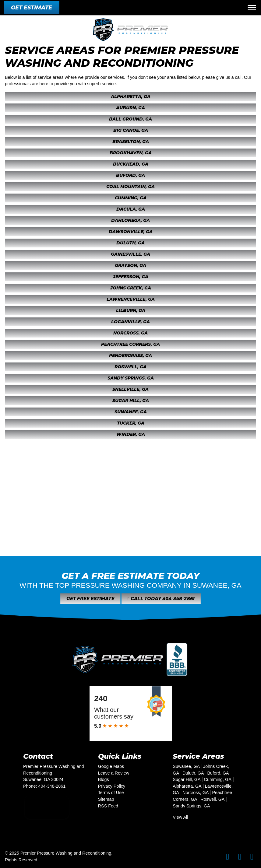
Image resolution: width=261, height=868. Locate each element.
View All (180, 817)
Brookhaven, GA (131, 153)
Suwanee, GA (131, 412)
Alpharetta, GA (131, 96)
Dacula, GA (131, 209)
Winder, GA (131, 434)
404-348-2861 (52, 786)
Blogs (104, 779)
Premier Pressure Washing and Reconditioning (66, 853)
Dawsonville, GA (131, 232)
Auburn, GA (130, 108)
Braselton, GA (131, 142)
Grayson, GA (130, 265)
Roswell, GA (130, 367)
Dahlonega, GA (130, 220)
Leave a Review (114, 773)
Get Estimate (32, 7)
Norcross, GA (130, 333)
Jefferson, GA (131, 277)
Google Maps (111, 766)
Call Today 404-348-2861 (151, 599)
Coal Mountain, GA (130, 187)
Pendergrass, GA (130, 355)
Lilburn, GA (131, 310)
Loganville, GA (130, 322)
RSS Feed (108, 806)
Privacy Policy (112, 786)
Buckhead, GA (131, 164)
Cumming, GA (131, 198)
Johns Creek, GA (131, 288)
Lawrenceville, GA (131, 299)
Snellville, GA (130, 389)
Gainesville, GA (130, 254)
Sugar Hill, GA (131, 401)
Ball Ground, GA (130, 119)
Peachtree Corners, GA (130, 344)
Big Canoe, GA (131, 130)
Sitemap (106, 799)
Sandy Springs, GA (131, 378)
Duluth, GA (130, 243)
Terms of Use (111, 793)
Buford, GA (130, 175)
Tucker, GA (131, 423)
